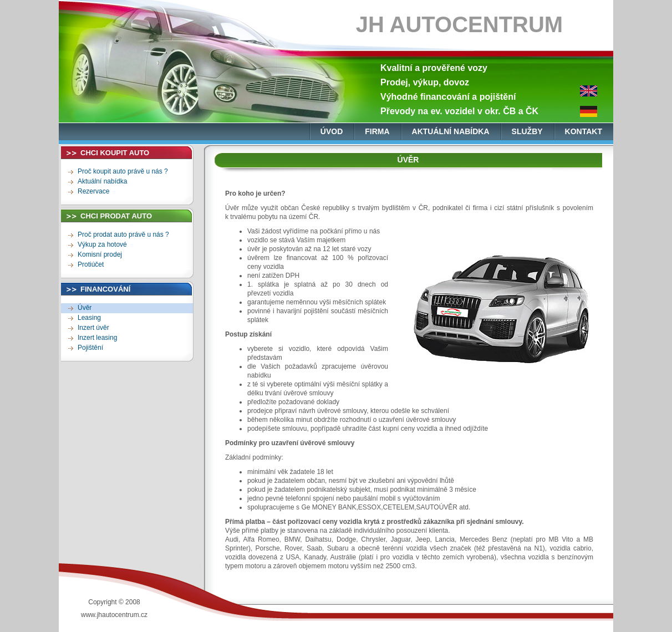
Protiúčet (91, 264)
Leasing (89, 318)
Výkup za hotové (102, 244)
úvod (332, 131)
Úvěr (85, 308)
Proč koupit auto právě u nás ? (123, 171)
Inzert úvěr (93, 328)
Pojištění (90, 348)
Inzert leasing (97, 338)
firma (377, 131)
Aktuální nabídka (102, 181)
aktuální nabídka (451, 131)
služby (527, 131)
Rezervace (93, 191)
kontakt (584, 131)
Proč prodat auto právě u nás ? (123, 235)
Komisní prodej (100, 254)
